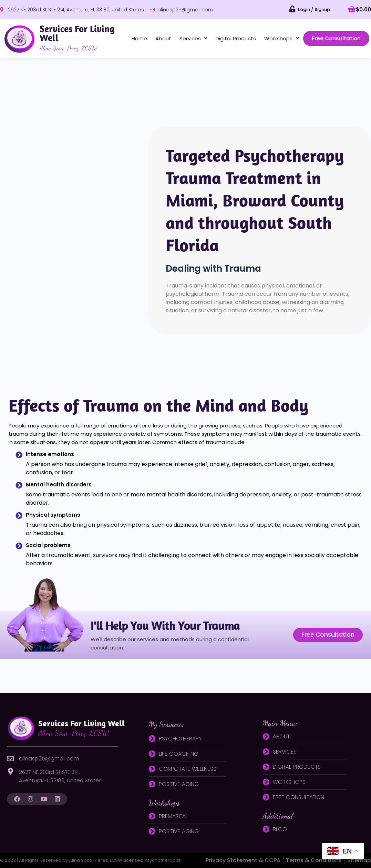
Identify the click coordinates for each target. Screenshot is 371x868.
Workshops (282, 38)
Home (139, 38)
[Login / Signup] (292, 9)
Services (193, 38)
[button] (193, 38)
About (163, 38)
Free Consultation (336, 38)
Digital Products (236, 38)
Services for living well (81, 728)
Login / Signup (314, 9)
